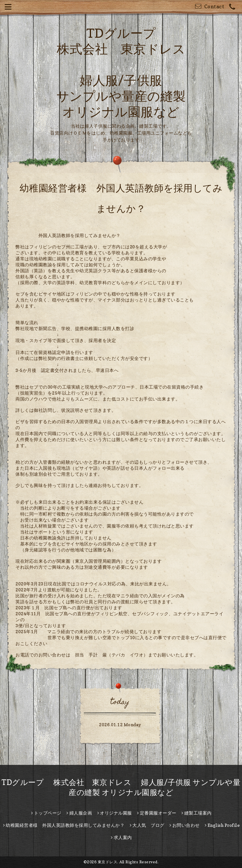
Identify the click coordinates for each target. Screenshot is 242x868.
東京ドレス (108, 862)
